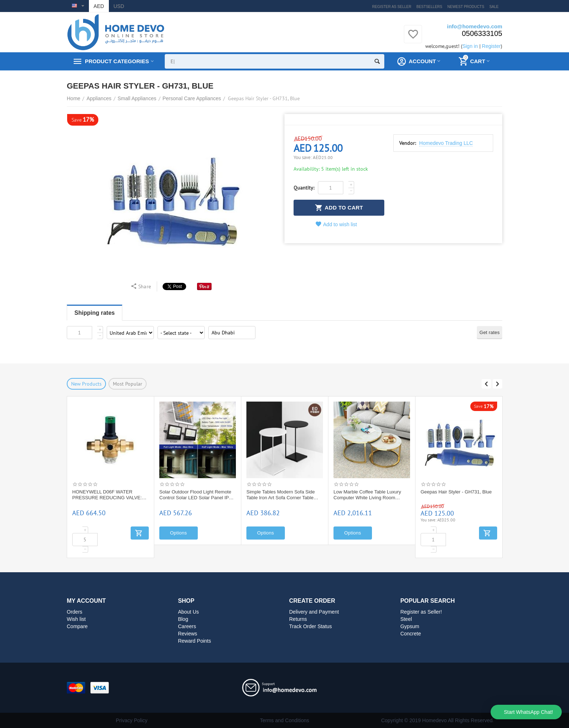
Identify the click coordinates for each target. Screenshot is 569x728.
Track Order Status (311, 626)
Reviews (187, 634)
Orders (75, 612)
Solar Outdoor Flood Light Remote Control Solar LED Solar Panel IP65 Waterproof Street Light (197, 495)
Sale (494, 7)
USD (119, 6)
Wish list (76, 619)
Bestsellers (429, 7)
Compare (77, 626)
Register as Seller (392, 7)
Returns (298, 619)
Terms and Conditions (284, 720)
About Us (188, 612)
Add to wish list (336, 224)
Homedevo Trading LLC (446, 143)
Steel (406, 619)
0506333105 (482, 33)
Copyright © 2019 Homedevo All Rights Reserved (437, 720)
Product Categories (117, 61)
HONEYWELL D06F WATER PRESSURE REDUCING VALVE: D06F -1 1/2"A (107, 495)
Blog (183, 619)
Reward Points (194, 641)
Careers (187, 626)
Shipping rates (95, 313)
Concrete (411, 634)
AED (99, 6)
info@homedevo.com (475, 26)
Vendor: (408, 143)
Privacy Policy (132, 720)
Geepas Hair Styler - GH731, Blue (456, 492)
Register (491, 46)
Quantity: (304, 188)
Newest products (466, 7)
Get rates (490, 332)
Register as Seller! (421, 612)
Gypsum (410, 626)
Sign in (470, 46)
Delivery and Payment (314, 612)
